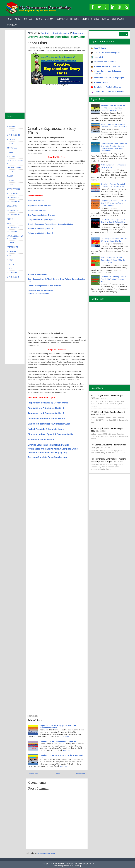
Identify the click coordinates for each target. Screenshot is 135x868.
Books (39, 19)
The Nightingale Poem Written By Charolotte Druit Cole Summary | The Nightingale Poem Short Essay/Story (114, 147)
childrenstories (14, 167)
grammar (11, 180)
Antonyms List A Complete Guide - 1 (46, 408)
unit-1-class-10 (13, 135)
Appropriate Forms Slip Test (39, 206)
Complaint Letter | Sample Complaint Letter (58, 741)
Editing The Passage (36, 200)
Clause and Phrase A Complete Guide (46, 419)
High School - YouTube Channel (107, 87)
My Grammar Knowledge (64, 863)
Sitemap (78, 866)
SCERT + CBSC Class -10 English (107, 53)
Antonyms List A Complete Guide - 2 (46, 413)
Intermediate (12, 247)
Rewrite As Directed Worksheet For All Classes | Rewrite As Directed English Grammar (113, 108)
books (10, 256)
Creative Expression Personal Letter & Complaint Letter (50, 224)
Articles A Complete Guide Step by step (47, 453)
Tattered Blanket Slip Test (38, 294)
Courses (11, 243)
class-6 (10, 172)
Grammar (49, 19)
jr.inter (10, 260)
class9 (10, 143)
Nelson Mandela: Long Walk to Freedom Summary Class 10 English (108, 460)
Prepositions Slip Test (37, 211)
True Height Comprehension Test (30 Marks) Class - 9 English (114, 240)
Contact (29, 19)
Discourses (12, 148)
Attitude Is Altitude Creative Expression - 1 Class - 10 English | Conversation (114, 260)
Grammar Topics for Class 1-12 (107, 66)
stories (10, 185)
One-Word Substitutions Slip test (41, 215)
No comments (78, 33)
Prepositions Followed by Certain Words (48, 403)
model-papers (13, 223)
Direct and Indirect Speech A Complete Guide (50, 434)
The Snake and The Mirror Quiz (40, 290)
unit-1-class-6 (13, 227)
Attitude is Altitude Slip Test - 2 (40, 233)
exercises (11, 156)
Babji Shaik (45, 33)
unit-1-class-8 (13, 210)
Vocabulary (12, 251)
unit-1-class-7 (13, 273)
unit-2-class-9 (13, 232)
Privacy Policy (68, 866)
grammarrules (13, 189)
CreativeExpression (61, 33)
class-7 (10, 176)
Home (10, 19)
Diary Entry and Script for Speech (41, 220)
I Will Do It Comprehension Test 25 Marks (44, 286)
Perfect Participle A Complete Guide (46, 429)
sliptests (11, 139)
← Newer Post (33, 774)
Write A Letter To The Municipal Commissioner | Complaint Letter (114, 126)
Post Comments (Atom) (46, 853)
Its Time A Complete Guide (41, 440)
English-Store (89, 863)
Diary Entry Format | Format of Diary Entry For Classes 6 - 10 (113, 185)
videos (10, 219)
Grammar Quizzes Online (105, 62)
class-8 (10, 152)
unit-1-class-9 (13, 197)
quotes (10, 268)
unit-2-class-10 (13, 202)
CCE (8, 122)
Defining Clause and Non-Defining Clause (49, 445)
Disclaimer (58, 866)
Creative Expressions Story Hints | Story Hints (56, 37)
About (18, 19)
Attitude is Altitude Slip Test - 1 (40, 229)
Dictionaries (118, 19)
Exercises (75, 19)
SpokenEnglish (13, 193)
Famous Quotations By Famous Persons (107, 72)
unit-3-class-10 (13, 215)
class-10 (10, 131)
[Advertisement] (57, 105)
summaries (12, 126)
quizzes (10, 264)
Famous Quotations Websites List (109, 91)
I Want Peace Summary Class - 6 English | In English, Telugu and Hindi (114, 279)
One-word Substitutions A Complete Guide (49, 424)
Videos (85, 19)
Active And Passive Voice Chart (15, 237)
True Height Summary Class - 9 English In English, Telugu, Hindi (113, 221)
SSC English (98, 57)
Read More (65, 736)
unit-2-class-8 (13, 277)
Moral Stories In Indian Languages (109, 78)
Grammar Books (101, 82)
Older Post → (82, 774)
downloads (12, 206)
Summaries (62, 19)
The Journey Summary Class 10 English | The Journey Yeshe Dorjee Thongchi (113, 203)
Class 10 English (100, 48)
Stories (95, 19)
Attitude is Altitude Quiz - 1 (39, 274)
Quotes (105, 19)
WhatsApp (12, 25)
